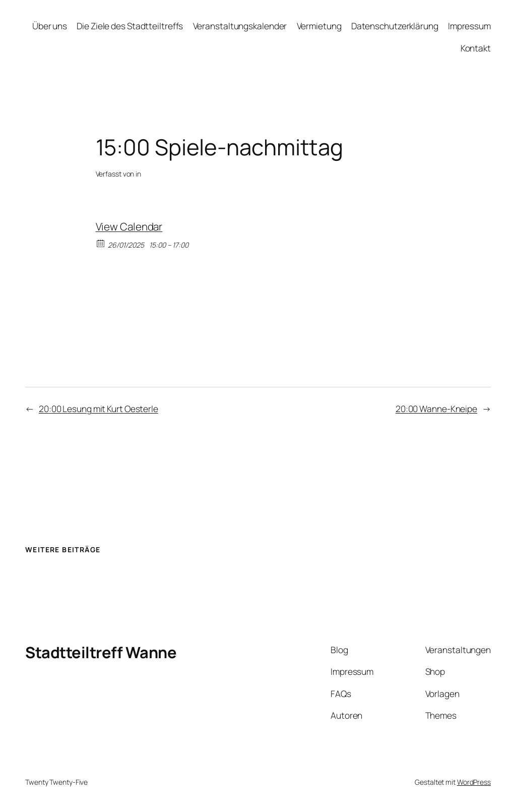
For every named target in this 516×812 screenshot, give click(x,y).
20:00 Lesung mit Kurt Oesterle (99, 409)
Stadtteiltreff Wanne (101, 652)
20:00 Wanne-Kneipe (436, 409)
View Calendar (129, 226)
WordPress (474, 782)
